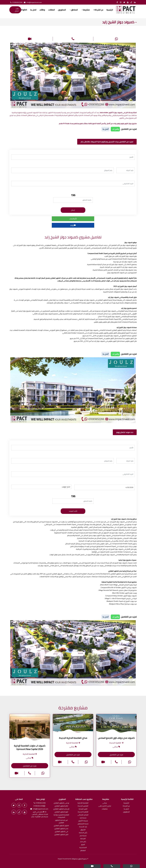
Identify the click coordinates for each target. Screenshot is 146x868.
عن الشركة (126, 806)
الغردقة (83, 839)
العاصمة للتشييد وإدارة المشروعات (61, 816)
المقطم (83, 851)
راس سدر (83, 842)
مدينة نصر (83, 836)
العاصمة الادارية (83, 803)
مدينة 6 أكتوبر (83, 821)
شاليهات (105, 809)
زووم (73, 225)
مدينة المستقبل (83, 824)
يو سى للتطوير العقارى (61, 803)
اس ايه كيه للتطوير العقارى (61, 822)
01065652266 (16, 2)
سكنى (105, 803)
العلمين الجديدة (83, 806)
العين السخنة (83, 809)
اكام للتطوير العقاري (61, 806)
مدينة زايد (83, 818)
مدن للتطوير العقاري (61, 829)
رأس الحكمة (83, 833)
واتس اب (115, 129)
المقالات (51, 10)
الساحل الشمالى (83, 815)
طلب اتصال (17, 10)
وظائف (42, 10)
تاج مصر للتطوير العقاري (61, 809)
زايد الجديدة (83, 827)
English (24, 10)
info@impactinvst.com (32, 2)
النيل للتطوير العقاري (61, 835)
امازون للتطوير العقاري (61, 826)
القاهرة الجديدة (83, 812)
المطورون (62, 10)
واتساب (73, 219)
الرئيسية (110, 10)
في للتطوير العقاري (61, 832)
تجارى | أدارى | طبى (105, 806)
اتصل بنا (33, 10)
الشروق (83, 830)
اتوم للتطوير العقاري (61, 812)
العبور (83, 845)
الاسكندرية (83, 848)
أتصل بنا (106, 129)
